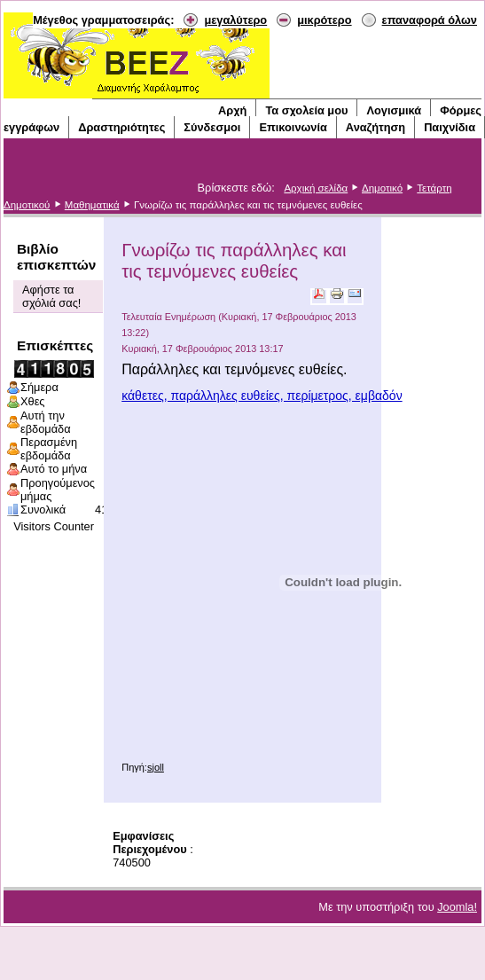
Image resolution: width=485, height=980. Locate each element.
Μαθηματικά (92, 205)
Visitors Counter (54, 526)
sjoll (156, 767)
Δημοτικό (382, 188)
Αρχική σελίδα (316, 188)
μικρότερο (324, 20)
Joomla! (457, 907)
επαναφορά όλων (430, 20)
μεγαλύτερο (235, 20)
